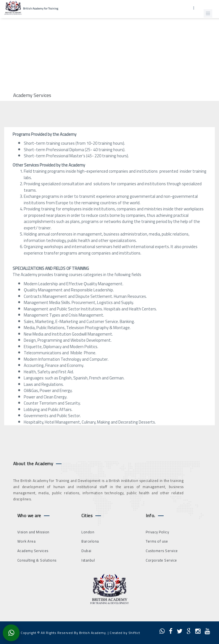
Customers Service (162, 551)
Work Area (27, 541)
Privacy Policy (157, 532)
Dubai (86, 551)
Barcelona (90, 541)
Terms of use (157, 541)
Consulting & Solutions (37, 560)
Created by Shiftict (125, 633)
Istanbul (88, 560)
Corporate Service (161, 560)
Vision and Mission (33, 532)
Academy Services (33, 551)
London (88, 532)
